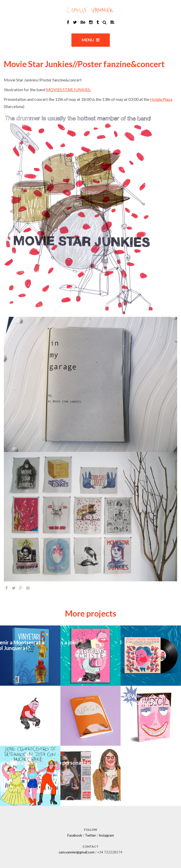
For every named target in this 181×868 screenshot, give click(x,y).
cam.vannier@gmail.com (77, 852)
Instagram (106, 835)
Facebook (75, 835)
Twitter (90, 835)
